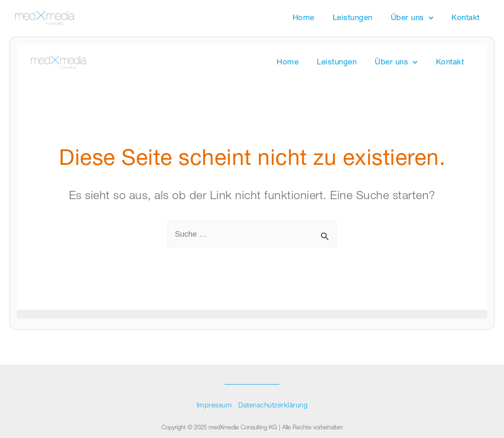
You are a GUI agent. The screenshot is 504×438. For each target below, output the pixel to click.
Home (304, 18)
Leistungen (353, 18)
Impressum (215, 406)
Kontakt (466, 18)
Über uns (412, 18)
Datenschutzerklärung (273, 406)
